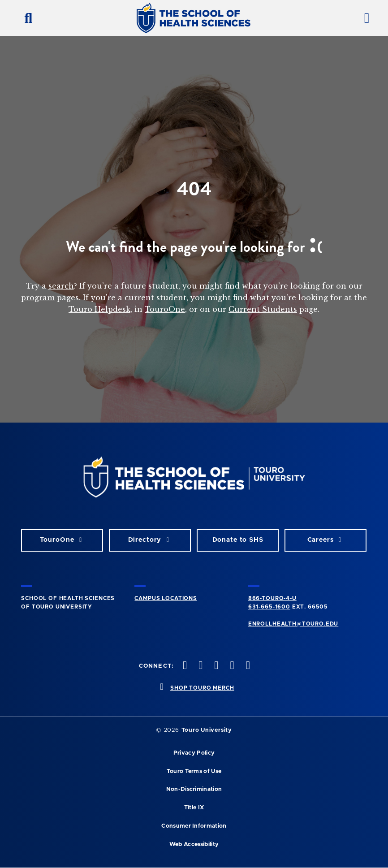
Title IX (194, 808)
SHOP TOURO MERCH (202, 688)
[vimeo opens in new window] (231, 666)
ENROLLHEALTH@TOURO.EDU (293, 624)
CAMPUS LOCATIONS (166, 598)
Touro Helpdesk (99, 309)
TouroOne (165, 309)
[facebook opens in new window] (184, 666)
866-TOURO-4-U (272, 598)
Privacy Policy (194, 753)
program (38, 298)
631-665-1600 (269, 607)
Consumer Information (194, 826)
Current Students (263, 309)
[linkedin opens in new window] (247, 666)
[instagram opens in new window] (216, 666)
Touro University (207, 730)
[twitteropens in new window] (200, 666)
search (61, 286)
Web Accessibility (194, 844)
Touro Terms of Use (194, 771)
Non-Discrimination (194, 789)
